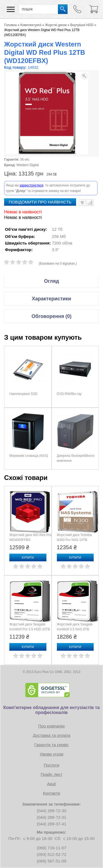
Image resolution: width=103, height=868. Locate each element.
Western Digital (28, 165)
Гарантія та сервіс (51, 745)
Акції (51, 784)
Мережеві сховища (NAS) (29, 456)
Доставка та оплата (51, 735)
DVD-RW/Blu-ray (69, 394)
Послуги (51, 765)
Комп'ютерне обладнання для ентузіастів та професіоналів (51, 710)
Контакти (51, 793)
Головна (10, 25)
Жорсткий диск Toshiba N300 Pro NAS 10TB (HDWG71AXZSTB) (74, 540)
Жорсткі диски (56, 25)
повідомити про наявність (40, 202)
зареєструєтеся (31, 185)
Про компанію (51, 726)
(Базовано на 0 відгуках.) (58, 263)
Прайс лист (51, 774)
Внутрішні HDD (82, 25)
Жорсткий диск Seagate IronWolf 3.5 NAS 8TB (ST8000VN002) (75, 629)
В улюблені (82, 203)
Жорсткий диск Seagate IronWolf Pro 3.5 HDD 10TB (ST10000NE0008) (30, 629)
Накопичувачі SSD (23, 394)
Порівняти (90, 203)
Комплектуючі (31, 25)
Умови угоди (52, 754)
